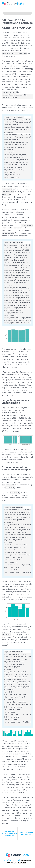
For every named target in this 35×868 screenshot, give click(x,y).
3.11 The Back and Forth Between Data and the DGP (10, 833)
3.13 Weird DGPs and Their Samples (25, 833)
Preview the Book (12, 860)
